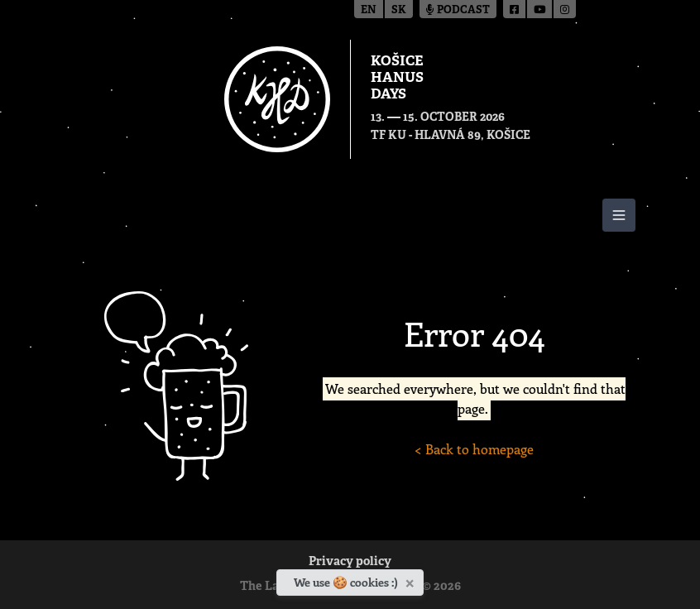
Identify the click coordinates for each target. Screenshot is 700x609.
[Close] (412, 580)
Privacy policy (350, 562)
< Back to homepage (474, 449)
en (369, 10)
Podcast (458, 10)
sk (399, 10)
